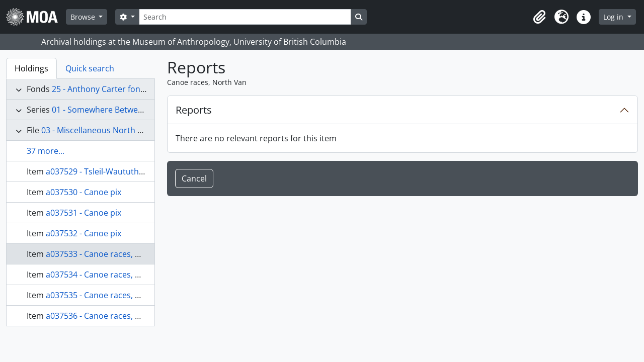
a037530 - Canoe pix (84, 192)
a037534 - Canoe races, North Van (110, 275)
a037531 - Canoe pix (84, 213)
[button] (539, 17)
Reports (194, 110)
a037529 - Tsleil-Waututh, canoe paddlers (124, 171)
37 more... (46, 151)
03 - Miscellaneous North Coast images (115, 130)
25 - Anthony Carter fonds (101, 89)
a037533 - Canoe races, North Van (110, 254)
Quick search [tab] (90, 68)
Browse (84, 17)
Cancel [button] (194, 178)
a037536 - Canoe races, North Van (110, 316)
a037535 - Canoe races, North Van (110, 295)
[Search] (245, 17)
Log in (614, 17)
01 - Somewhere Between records (115, 110)
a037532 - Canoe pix (84, 233)
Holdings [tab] (31, 68)
